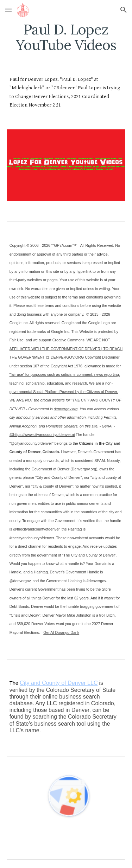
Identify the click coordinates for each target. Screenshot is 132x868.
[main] (66, 37)
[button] (8, 10)
